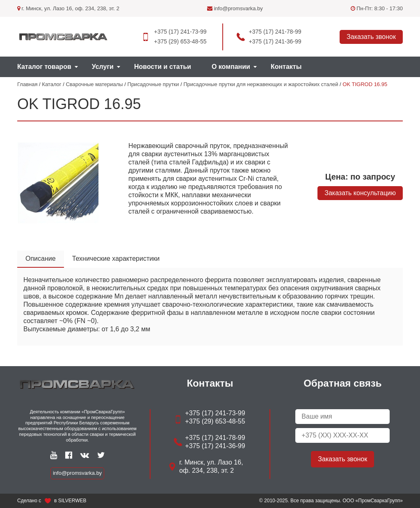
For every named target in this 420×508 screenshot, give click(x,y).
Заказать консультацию (360, 193)
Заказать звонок (371, 37)
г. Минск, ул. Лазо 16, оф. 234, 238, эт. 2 (68, 8)
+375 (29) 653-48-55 (180, 41)
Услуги (103, 67)
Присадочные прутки (153, 84)
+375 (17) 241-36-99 (275, 41)
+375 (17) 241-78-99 (275, 32)
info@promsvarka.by (235, 8)
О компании (231, 67)
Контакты (286, 67)
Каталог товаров (44, 67)
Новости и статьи (163, 67)
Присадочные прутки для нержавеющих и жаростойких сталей (261, 84)
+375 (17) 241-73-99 (180, 32)
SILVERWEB (72, 501)
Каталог (51, 84)
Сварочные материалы (94, 84)
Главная (27, 84)
